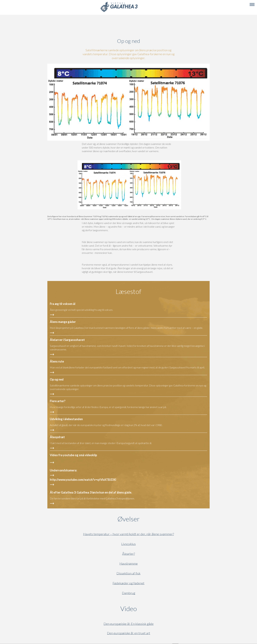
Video (144, 609)
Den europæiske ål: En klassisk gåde (129, 624)
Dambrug (129, 593)
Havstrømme (129, 564)
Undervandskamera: (63, 470)
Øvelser (129, 519)
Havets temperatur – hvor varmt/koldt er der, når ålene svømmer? (128, 534)
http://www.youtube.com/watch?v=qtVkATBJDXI (83, 480)
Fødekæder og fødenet (128, 583)
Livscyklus (128, 544)
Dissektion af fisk (128, 573)
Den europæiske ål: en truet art (129, 633)
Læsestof (128, 291)
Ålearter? (128, 554)
